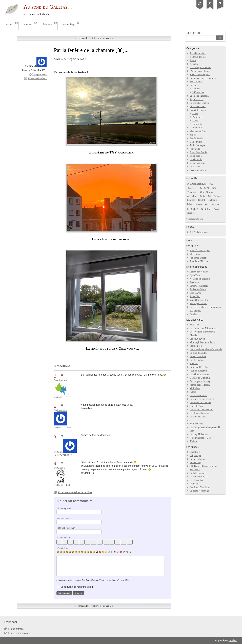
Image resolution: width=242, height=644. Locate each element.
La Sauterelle (196, 128)
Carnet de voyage (198, 110)
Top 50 (193, 135)
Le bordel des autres (199, 103)
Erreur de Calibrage (199, 286)
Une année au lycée (199, 477)
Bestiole (191, 200)
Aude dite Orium (198, 289)
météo (199, 204)
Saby (192, 420)
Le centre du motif (198, 395)
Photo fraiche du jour (200, 251)
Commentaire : (64, 538)
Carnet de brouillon (199, 272)
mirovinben (63, 380)
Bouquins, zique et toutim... (203, 78)
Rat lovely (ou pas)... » (102, 38)
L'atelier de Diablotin (200, 378)
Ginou (60, 452)
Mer (190, 204)
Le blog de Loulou (198, 353)
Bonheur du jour (197, 459)
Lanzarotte (197, 124)
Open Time (195, 275)
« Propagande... (82, 38)
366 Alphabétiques (197, 184)
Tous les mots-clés (195, 219)
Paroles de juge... (198, 480)
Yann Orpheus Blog (199, 300)
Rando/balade (196, 138)
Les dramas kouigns (199, 413)
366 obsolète (198, 92)
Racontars (194, 282)
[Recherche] (201, 38)
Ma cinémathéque (198, 131)
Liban (195, 114)
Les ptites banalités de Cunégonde (206, 349)
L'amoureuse (196, 142)
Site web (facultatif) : (67, 528)
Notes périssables (198, 356)
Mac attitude (196, 82)
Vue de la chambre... (38, 78)
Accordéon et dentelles (200, 403)
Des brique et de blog (200, 381)
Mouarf (215, 204)
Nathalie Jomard (197, 473)
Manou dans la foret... (200, 385)
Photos (193, 60)
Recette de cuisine (198, 170)
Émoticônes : (63, 548)
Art (209, 196)
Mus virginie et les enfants (202, 342)
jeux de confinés (197, 163)
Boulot (201, 200)
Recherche (194, 33)
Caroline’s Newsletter (200, 487)
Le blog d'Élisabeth (199, 434)
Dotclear (194, 314)
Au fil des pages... (198, 145)
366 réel (196, 89)
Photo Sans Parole (198, 152)
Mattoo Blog (196, 346)
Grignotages (196, 455)
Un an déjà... (196, 156)
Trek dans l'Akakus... (200, 261)
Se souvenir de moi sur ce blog (77, 587)
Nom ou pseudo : (65, 508)
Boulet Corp (196, 463)
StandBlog (195, 452)
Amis (202, 196)
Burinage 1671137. (199, 367)
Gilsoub (61, 468)
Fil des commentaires (19, 633)
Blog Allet (195, 325)
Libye (195, 121)
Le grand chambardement (202, 399)
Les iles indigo (197, 360)
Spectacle (218, 209)
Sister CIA (195, 296)
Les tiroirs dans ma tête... (202, 410)
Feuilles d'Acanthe (198, 371)
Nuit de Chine (196, 424)
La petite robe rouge (199, 491)
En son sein (195, 167)
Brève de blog (199, 57)
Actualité (194, 64)
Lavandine (62, 410)
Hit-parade (195, 149)
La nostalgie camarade (200, 67)
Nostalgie (206, 209)
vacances (191, 213)
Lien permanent (40, 74)
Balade (217, 196)
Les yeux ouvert (197, 339)
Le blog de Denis (198, 417)
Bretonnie (213, 200)
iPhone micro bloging (200, 71)
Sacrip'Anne (196, 293)
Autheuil (194, 484)
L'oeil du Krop (197, 406)
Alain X (194, 441)
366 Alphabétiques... (199, 232)
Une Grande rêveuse (199, 374)
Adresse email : (65, 518)
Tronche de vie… (198, 53)
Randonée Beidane (199, 258)
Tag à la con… (197, 99)
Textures (194, 364)
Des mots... (195, 85)
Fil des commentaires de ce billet (75, 492)
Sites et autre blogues (200, 75)
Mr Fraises (195, 388)
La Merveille (196, 159)
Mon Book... (196, 254)
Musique (192, 209)
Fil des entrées (16, 629)
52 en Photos (206, 192)
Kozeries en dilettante (200, 279)
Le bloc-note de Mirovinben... (204, 328)
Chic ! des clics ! (198, 106)
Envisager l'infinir (198, 304)
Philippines (198, 117)
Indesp (193, 392)
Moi (207, 204)
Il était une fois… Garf (200, 438)
